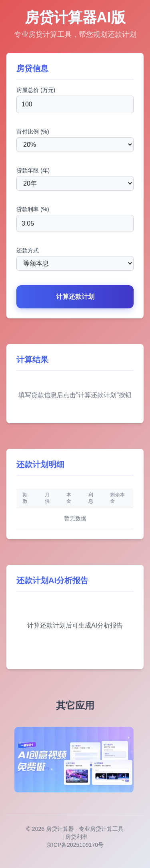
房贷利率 (76, 837)
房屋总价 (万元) (36, 90)
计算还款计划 (75, 297)
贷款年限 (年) (33, 170)
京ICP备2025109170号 (75, 845)
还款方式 (28, 250)
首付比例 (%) (33, 132)
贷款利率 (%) (33, 209)
